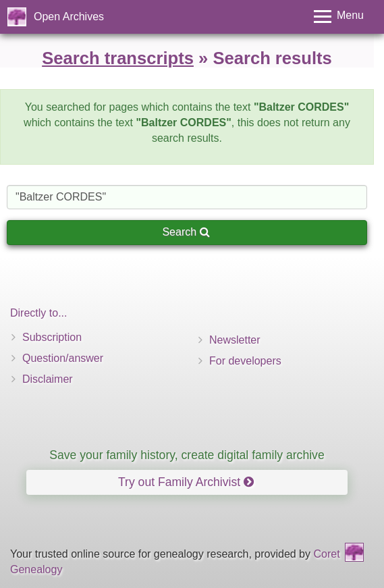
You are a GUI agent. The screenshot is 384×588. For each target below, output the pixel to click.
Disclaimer (48, 379)
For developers (245, 361)
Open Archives (69, 17)
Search (186, 232)
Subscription (52, 337)
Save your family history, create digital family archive (187, 455)
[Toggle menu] (339, 17)
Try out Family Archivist (186, 482)
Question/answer (63, 358)
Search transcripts (118, 58)
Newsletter (235, 340)
